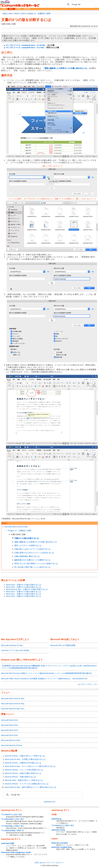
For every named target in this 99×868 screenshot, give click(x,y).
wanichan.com (50, 802)
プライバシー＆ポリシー (55, 863)
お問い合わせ (40, 863)
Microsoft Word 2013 (10, 730)
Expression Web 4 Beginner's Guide (16, 852)
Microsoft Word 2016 (10, 725)
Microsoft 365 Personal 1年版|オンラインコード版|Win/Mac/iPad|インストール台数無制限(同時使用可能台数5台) (46, 673)
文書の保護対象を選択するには (27, 556)
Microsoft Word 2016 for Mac (13, 704)
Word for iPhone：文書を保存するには (20, 777)
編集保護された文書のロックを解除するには (32, 560)
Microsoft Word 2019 (10, 720)
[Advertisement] (49, 618)
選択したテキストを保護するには (28, 545)
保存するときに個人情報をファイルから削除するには (36, 563)
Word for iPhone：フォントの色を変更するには (24, 770)
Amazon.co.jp (8, 660)
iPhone (27, 9)
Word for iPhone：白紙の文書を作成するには (23, 773)
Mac (11, 9)
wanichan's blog (58, 830)
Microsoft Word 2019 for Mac (16, 527)
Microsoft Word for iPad (11, 740)
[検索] (80, 4)
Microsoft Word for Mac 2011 (13, 709)
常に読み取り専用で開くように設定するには (32, 567)
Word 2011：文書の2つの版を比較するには (24, 594)
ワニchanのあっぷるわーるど (13, 826)
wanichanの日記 (8, 843)
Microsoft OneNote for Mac (12, 645)
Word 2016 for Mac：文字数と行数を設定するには (25, 759)
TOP (4, 9)
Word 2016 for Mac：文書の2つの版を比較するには (27, 589)
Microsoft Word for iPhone (12, 745)
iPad (19, 9)
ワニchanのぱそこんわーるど (13, 819)
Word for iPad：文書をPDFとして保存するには (24, 780)
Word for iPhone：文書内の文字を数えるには (23, 763)
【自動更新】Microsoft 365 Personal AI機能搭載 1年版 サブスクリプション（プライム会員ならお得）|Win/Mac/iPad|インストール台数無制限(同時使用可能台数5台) (49, 667)
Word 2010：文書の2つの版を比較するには (24, 596)
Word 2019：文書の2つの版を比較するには (24, 585)
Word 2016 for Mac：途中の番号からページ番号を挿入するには (30, 787)
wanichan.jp (56, 819)
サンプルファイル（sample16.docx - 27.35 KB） (26, 45)
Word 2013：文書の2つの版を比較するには (24, 592)
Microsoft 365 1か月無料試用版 (63, 645)
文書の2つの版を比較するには (26, 20)
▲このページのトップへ (88, 684)
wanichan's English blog (62, 847)
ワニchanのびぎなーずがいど (13, 830)
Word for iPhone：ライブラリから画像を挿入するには (27, 784)
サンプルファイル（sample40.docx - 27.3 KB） (26, 47)
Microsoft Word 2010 (10, 735)
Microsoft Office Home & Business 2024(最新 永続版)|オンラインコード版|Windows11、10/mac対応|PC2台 (44, 679)
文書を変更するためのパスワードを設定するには (34, 553)
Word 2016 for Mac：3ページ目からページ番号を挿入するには (30, 766)
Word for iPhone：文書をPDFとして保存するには (25, 756)
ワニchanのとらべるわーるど (63, 825)
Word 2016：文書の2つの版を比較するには (24, 587)
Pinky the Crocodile (60, 843)
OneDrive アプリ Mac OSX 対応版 (15, 650)
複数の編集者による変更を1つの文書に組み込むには (36, 542)
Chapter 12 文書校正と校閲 (19, 531)
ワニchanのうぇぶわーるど (12, 814)
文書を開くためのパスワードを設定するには (32, 549)
